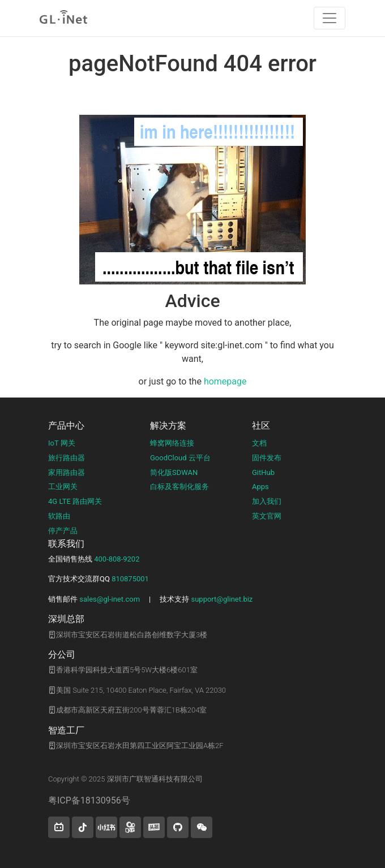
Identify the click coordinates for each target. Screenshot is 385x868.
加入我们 (267, 501)
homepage (225, 381)
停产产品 (63, 531)
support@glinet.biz (222, 599)
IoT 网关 (62, 443)
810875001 (130, 579)
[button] (59, 827)
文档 (259, 443)
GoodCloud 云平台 (180, 458)
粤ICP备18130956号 (89, 800)
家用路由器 (67, 472)
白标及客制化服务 (179, 487)
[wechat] (202, 827)
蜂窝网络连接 (172, 443)
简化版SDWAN (174, 472)
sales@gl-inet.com (110, 599)
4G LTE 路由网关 (75, 501)
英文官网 (267, 516)
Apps (260, 487)
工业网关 (63, 487)
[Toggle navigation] (330, 18)
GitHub (263, 472)
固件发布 (267, 458)
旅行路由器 (67, 458)
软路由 (59, 516)
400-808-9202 (117, 559)
